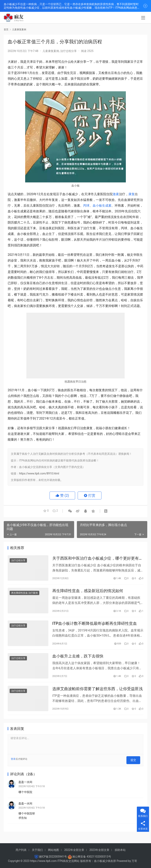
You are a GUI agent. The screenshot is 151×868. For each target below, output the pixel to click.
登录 (13, 764)
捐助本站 (120, 850)
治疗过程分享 (68, 51)
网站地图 (53, 850)
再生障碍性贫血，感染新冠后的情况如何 (88, 592)
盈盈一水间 (25, 784)
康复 (132, 194)
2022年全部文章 (74, 850)
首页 (6, 30)
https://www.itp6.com (43, 861)
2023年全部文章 (99, 850)
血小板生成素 (102, 206)
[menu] (143, 18)
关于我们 (37, 850)
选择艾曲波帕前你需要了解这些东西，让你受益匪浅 (98, 693)
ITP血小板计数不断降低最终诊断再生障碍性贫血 (95, 626)
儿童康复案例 (51, 51)
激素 (116, 194)
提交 (135, 764)
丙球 (86, 206)
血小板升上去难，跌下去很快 (78, 659)
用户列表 (21, 850)
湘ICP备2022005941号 (53, 857)
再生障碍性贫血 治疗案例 (24, 594)
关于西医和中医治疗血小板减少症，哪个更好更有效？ (96, 559)
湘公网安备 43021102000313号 (92, 857)
